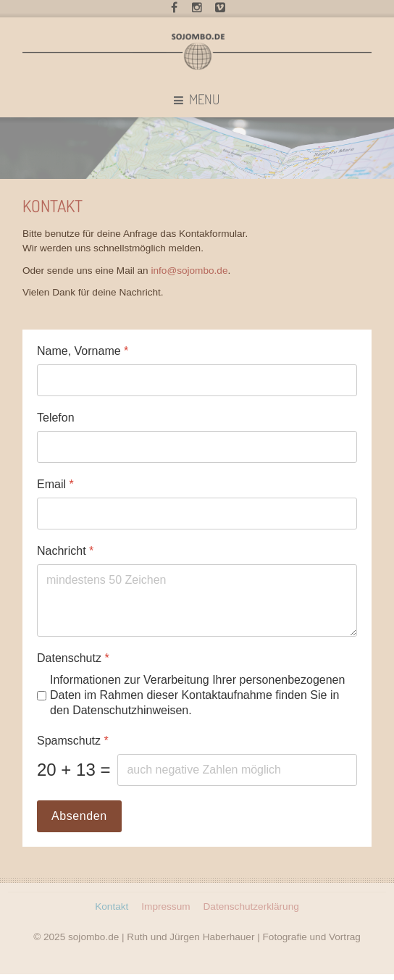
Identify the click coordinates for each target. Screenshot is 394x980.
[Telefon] (197, 447)
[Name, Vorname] (197, 380)
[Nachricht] (197, 600)
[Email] (197, 514)
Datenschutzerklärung (251, 905)
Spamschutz (73, 741)
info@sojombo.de (189, 271)
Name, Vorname (83, 351)
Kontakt (112, 905)
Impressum (165, 905)
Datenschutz (73, 658)
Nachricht (65, 551)
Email (55, 484)
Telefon (56, 418)
